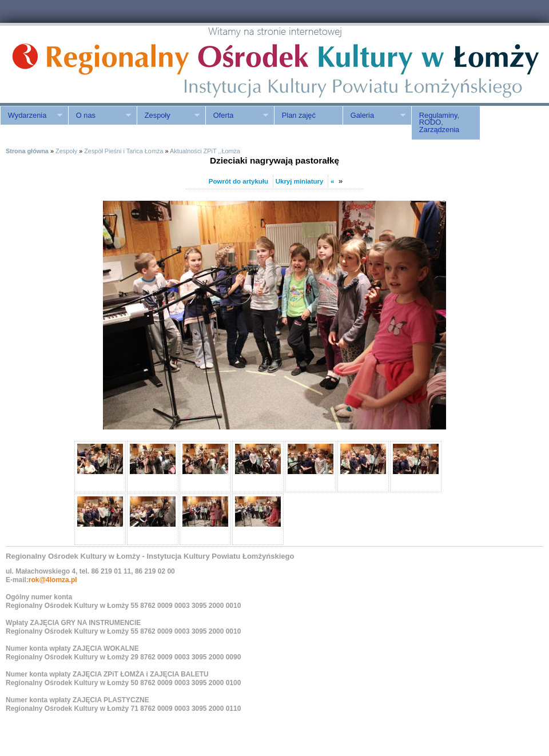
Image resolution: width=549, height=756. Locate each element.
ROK (97, 64)
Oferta (237, 116)
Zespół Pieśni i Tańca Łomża (124, 151)
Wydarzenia (31, 116)
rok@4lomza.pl (53, 580)
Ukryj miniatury (300, 181)
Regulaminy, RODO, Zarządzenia (439, 123)
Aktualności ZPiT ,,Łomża (205, 151)
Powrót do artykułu (238, 181)
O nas (100, 116)
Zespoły (168, 116)
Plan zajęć (299, 115)
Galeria (374, 116)
